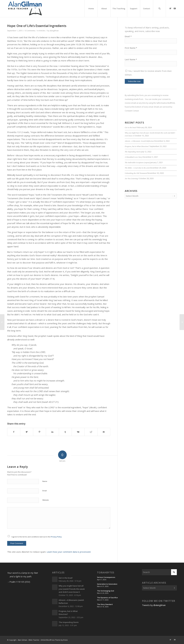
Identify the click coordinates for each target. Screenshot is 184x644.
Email (45, 491)
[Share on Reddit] (91, 432)
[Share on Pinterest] (40, 432)
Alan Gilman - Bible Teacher (29, 640)
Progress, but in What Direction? (137, 146)
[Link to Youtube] (175, 8)
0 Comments (30, 31)
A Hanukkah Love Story (133, 157)
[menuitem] (91, 9)
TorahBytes (106, 573)
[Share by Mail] (104, 432)
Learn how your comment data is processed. (69, 552)
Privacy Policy (56, 537)
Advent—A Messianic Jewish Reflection (139, 141)
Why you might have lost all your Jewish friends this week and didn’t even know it (72, 589)
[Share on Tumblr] (65, 432)
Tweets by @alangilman (154, 605)
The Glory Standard (105, 604)
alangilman (54, 31)
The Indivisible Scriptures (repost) (137, 163)
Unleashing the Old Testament (136, 173)
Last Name (131, 59)
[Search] (159, 9)
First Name (131, 48)
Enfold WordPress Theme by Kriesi (54, 640)
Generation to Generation (107, 584)
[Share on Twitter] (27, 432)
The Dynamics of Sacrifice (107, 598)
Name (45, 481)
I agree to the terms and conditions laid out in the (36, 537)
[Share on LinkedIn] (52, 432)
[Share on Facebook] (14, 432)
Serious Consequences (106, 577)
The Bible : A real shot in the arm (137, 168)
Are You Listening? (132, 179)
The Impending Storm (133, 152)
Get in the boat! (131, 128)
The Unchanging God (106, 591)
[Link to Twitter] (170, 8)
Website (46, 500)
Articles (42, 31)
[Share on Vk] (78, 432)
